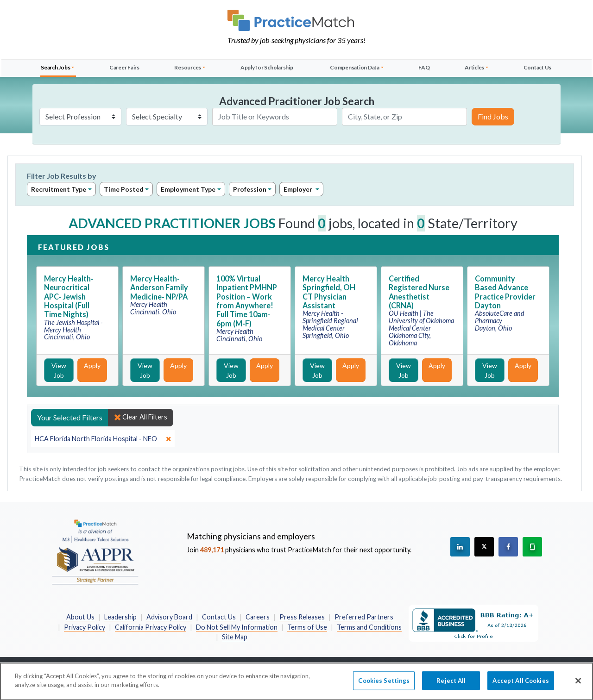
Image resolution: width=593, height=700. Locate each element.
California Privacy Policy (151, 627)
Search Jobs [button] (55, 67)
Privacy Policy (85, 627)
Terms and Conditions (369, 627)
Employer (299, 189)
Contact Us (538, 67)
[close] (103, 439)
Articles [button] (474, 67)
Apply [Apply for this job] (92, 366)
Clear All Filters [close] (141, 417)
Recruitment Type (59, 189)
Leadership (120, 617)
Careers (258, 617)
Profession (250, 189)
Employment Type (188, 189)
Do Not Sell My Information (237, 627)
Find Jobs (493, 116)
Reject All (451, 687)
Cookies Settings (384, 687)
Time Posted (124, 189)
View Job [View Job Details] (59, 370)
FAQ (424, 67)
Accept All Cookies (520, 687)
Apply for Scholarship (267, 67)
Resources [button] (188, 67)
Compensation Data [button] (355, 67)
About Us (80, 617)
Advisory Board (169, 617)
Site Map (235, 637)
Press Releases (302, 617)
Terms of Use (307, 627)
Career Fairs (124, 67)
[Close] (578, 687)
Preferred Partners (364, 617)
